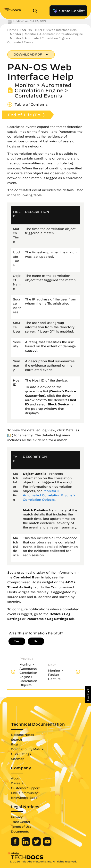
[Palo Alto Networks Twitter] (37, 845)
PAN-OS (26, 30)
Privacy (17, 817)
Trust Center (21, 822)
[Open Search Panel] (37, 11)
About (16, 778)
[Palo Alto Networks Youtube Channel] (47, 845)
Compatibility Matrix (27, 749)
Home (12, 30)
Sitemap (18, 759)
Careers (17, 783)
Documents (20, 831)
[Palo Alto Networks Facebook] (16, 845)
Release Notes (22, 735)
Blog (14, 744)
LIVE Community (24, 793)
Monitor (16, 34)
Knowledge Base (24, 798)
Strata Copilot (68, 11)
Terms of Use (21, 826)
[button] (88, 694)
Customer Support (25, 788)
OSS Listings (21, 754)
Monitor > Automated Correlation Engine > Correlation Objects (49, 495)
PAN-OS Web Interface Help (56, 30)
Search (16, 739)
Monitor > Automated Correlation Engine (54, 34)
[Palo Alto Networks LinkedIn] (26, 845)
